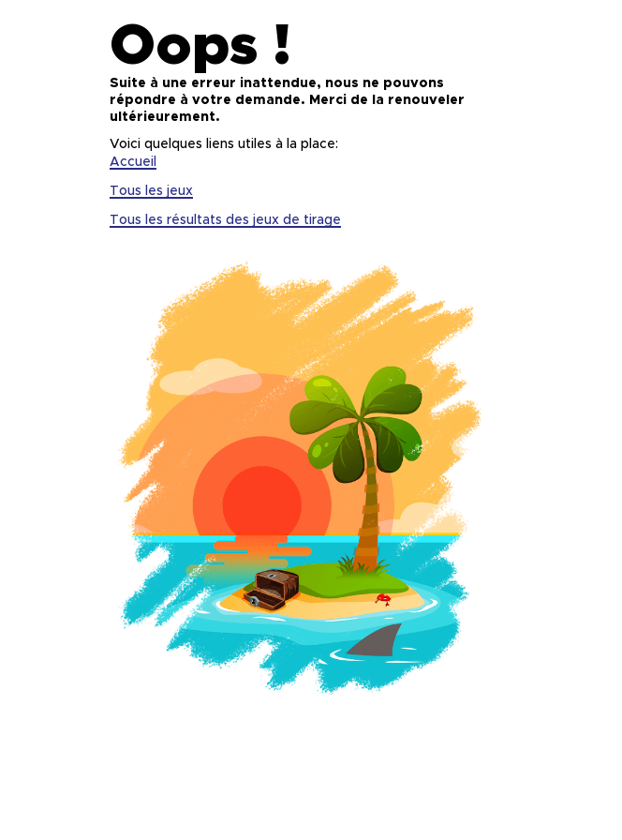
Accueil (133, 162)
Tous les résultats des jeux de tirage (225, 220)
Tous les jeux (151, 191)
